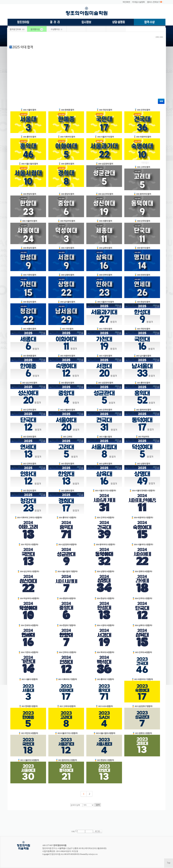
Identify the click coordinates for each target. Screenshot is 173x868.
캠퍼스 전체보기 (154, 2)
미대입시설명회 (138, 2)
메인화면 (126, 2)
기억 (73, 832)
